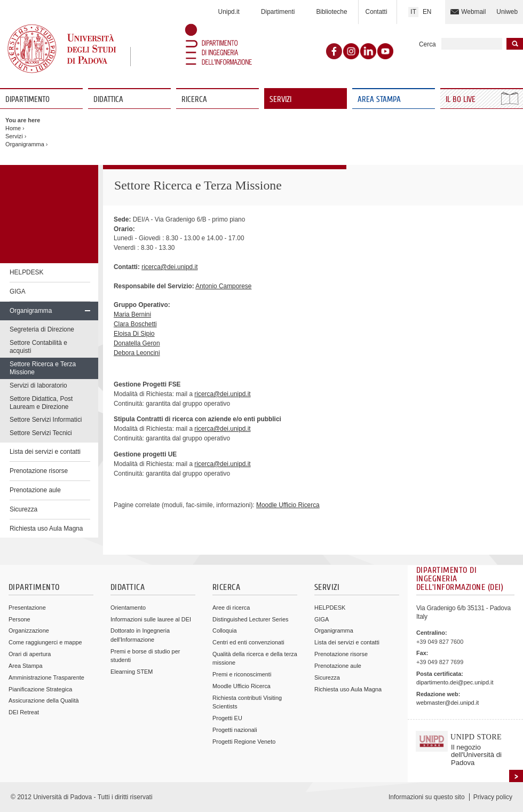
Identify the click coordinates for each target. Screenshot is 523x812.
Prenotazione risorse (39, 471)
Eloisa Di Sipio (134, 334)
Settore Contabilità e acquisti (38, 347)
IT (413, 12)
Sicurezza (23, 509)
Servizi (280, 100)
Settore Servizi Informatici (46, 420)
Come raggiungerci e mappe (45, 642)
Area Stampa (379, 100)
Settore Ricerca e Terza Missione (43, 368)
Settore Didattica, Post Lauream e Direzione (41, 403)
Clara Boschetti (135, 324)
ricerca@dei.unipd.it (169, 267)
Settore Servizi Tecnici (41, 433)
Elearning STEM (132, 672)
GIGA (18, 291)
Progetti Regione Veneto (244, 742)
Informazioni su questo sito (427, 797)
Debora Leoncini (137, 353)
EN (427, 12)
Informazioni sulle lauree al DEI (151, 619)
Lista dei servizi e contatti (45, 452)
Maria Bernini (132, 314)
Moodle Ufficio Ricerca (288, 505)
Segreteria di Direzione (42, 329)
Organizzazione (29, 630)
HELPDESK (26, 272)
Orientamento (128, 608)
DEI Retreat (24, 712)
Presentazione (27, 608)
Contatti (377, 12)
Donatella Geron (137, 343)
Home (13, 128)
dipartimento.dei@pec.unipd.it (455, 682)
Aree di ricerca (231, 608)
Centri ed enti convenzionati (248, 642)
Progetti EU (227, 718)
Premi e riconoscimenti (242, 674)
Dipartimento (27, 100)
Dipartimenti (278, 12)
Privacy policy (493, 797)
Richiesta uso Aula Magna (46, 529)
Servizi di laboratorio (38, 385)
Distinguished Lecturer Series (250, 619)
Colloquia (224, 630)
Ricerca (194, 100)
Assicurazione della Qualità (44, 700)
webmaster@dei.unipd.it (447, 703)
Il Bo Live (462, 100)
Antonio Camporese (223, 286)
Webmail (473, 12)
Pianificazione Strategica (40, 689)
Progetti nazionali (235, 730)
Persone (19, 619)
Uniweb (507, 12)
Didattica (108, 100)
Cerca (427, 44)
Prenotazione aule (35, 490)
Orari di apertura (30, 654)
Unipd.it (229, 12)
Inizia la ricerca (515, 44)
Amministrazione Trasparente (46, 677)
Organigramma (25, 144)
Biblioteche (331, 12)
